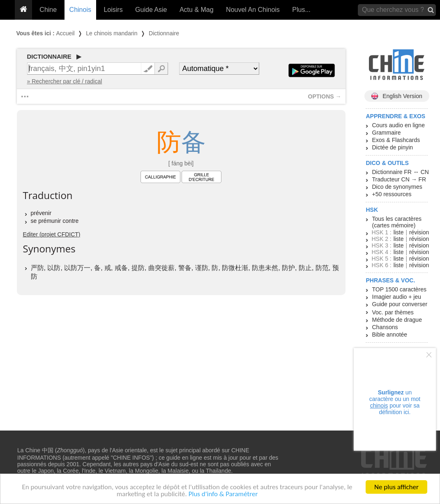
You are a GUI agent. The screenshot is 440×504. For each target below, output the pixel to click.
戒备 (121, 268)
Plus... (301, 10)
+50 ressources (392, 194)
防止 (305, 268)
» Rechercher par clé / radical (65, 81)
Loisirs (113, 10)
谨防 (202, 268)
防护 (288, 268)
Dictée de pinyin (393, 147)
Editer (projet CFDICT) (52, 234)
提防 (138, 268)
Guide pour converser (400, 304)
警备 (185, 268)
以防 (54, 268)
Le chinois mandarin (112, 33)
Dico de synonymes (397, 187)
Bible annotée (390, 334)
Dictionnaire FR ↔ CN (401, 172)
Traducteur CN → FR (399, 179)
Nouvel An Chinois (253, 10)
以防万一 (77, 268)
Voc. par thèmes (393, 312)
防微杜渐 (235, 268)
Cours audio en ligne (399, 125)
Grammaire (387, 133)
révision (419, 232)
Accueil (66, 33)
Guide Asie (151, 10)
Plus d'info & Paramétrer (223, 494)
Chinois (80, 10)
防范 (322, 268)
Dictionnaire (164, 33)
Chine (48, 10)
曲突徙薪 (161, 268)
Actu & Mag (197, 10)
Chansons (385, 327)
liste (399, 232)
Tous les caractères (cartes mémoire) (397, 222)
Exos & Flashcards (396, 140)
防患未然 (265, 268)
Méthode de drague (397, 320)
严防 (37, 268)
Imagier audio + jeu (397, 297)
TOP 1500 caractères (400, 289)
